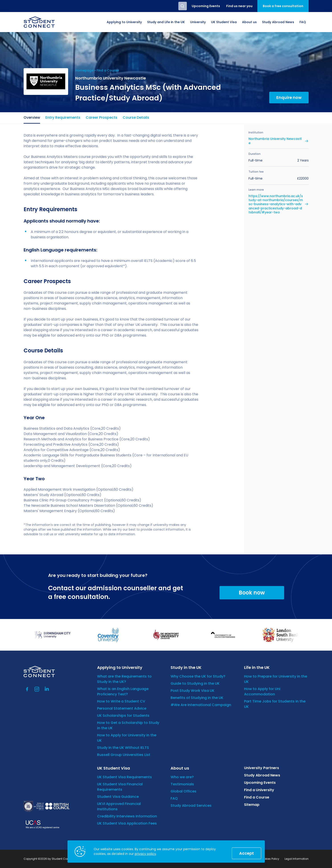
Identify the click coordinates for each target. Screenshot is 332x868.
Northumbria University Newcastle (275, 141)
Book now (252, 593)
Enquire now (289, 97)
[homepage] (39, 22)
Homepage (84, 70)
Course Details (136, 117)
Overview (32, 117)
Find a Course (108, 70)
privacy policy (145, 854)
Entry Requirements (63, 117)
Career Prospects (102, 117)
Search (183, 6)
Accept (246, 853)
